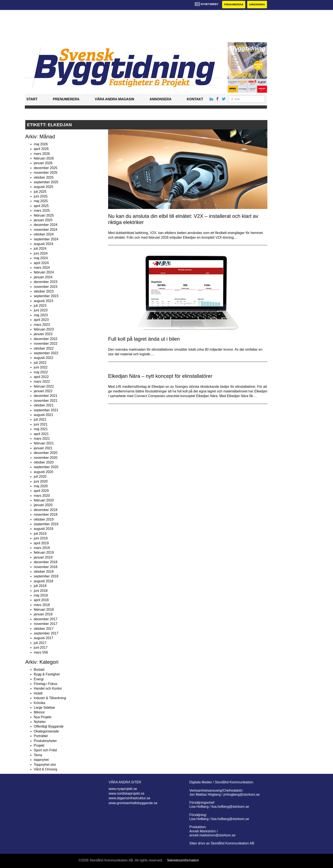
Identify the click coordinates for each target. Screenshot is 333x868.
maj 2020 (41, 486)
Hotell (38, 693)
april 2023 (41, 320)
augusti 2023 (44, 301)
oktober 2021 (44, 405)
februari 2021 (44, 443)
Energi (39, 679)
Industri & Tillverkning (50, 698)
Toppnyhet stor (45, 765)
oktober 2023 (44, 292)
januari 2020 (43, 505)
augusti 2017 (44, 638)
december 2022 (46, 339)
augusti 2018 (44, 581)
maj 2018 (41, 596)
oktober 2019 (44, 519)
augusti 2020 (44, 472)
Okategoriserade (46, 731)
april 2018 (41, 600)
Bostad (39, 670)
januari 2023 (43, 334)
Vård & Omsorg (45, 769)
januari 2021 (43, 448)
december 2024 (46, 225)
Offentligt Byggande (49, 727)
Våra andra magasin (114, 99)
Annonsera (257, 5)
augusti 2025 (44, 187)
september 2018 (46, 576)
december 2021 (46, 396)
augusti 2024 (44, 244)
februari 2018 (44, 610)
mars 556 (41, 652)
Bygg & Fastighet (47, 674)
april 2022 (41, 377)
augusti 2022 (44, 358)
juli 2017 (40, 643)
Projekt (39, 746)
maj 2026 (41, 144)
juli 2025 (40, 192)
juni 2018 (41, 591)
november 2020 (46, 458)
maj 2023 (41, 315)
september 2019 (46, 524)
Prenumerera (232, 5)
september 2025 (46, 182)
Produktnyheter (45, 741)
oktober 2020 (44, 463)
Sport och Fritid (45, 750)
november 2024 (46, 230)
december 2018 (46, 562)
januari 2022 (43, 391)
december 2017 (46, 619)
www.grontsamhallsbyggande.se (133, 803)
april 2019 (41, 543)
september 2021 (46, 410)
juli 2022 (40, 363)
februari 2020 (44, 500)
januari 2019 (43, 557)
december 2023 (46, 282)
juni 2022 (41, 367)
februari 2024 (44, 272)
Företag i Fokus (46, 684)
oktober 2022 (44, 348)
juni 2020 (41, 481)
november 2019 (46, 515)
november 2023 (46, 287)
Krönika (40, 703)
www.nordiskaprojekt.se (127, 794)
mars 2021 (42, 439)
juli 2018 (40, 586)
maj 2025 (41, 201)
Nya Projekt (43, 717)
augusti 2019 (44, 529)
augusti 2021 (44, 415)
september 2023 (46, 296)
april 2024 (41, 263)
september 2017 (46, 633)
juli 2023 (40, 306)
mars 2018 (42, 605)
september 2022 (46, 353)
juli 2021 (40, 420)
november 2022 (46, 344)
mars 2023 (42, 325)
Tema (38, 755)
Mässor (39, 712)
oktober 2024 (44, 234)
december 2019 (46, 510)
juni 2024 (41, 253)
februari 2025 (44, 215)
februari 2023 (44, 330)
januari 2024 (43, 277)
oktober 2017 (44, 629)
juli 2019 (40, 534)
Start (32, 99)
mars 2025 (42, 211)
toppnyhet (41, 760)
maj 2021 (41, 429)
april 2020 (41, 491)
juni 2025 (41, 197)
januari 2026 (43, 163)
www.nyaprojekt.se (123, 789)
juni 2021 (41, 425)
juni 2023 (41, 310)
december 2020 (46, 453)
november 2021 (46, 401)
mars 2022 (42, 382)
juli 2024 (40, 249)
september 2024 (46, 239)
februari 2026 (44, 159)
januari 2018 (43, 614)
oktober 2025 (44, 177)
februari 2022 (44, 386)
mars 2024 (42, 268)
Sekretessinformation (183, 860)
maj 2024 (41, 258)
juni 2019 (41, 538)
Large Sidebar (44, 708)
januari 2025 (43, 220)
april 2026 (41, 149)
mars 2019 (42, 548)
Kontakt (195, 99)
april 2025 (41, 206)
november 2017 (46, 624)
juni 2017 (41, 648)
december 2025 (46, 168)
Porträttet (41, 736)
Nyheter (40, 722)
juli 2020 (40, 477)
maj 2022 (41, 372)
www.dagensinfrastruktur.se (130, 798)
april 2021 (41, 434)
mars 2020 (42, 496)
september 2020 (46, 467)
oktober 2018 (44, 572)
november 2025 (46, 173)
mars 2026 (42, 154)
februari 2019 (44, 553)
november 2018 (46, 567)
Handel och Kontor (48, 689)
